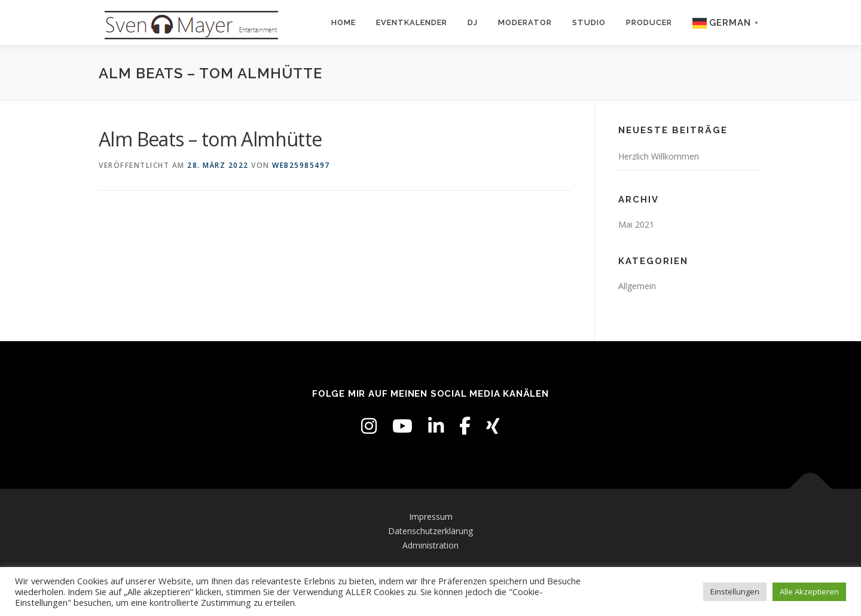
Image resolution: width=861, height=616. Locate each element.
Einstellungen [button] (735, 592)
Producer (649, 22)
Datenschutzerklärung (430, 531)
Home (344, 22)
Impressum (431, 517)
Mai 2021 (636, 224)
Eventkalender (412, 22)
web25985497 (301, 165)
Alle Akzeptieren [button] (809, 592)
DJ (473, 22)
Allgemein (637, 286)
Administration (430, 545)
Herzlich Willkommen (659, 156)
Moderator (525, 22)
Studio (589, 22)
